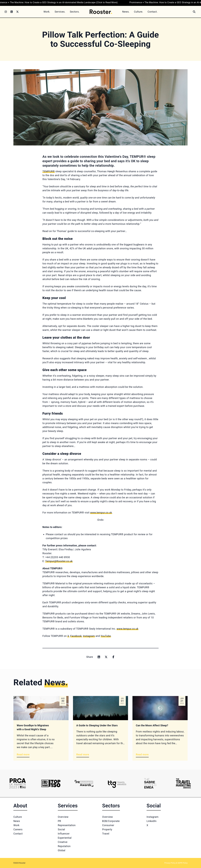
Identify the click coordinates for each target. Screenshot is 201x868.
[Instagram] (6, 12)
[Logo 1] (18, 783)
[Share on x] (106, 657)
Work (16, 825)
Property (107, 829)
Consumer (108, 825)
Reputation (64, 846)
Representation (67, 825)
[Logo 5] (150, 783)
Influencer (64, 834)
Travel (106, 834)
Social (61, 829)
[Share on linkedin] (99, 657)
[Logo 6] (183, 783)
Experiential (65, 838)
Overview (63, 817)
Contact (18, 834)
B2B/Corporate (111, 821)
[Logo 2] (51, 783)
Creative (63, 842)
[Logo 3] (84, 783)
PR (59, 821)
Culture (18, 817)
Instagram (152, 817)
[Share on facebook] (113, 657)
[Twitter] (17, 12)
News (17, 821)
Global (62, 850)
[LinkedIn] (12, 12)
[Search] (194, 12)
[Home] (101, 12)
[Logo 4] (117, 783)
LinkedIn (152, 821)
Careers (18, 829)
